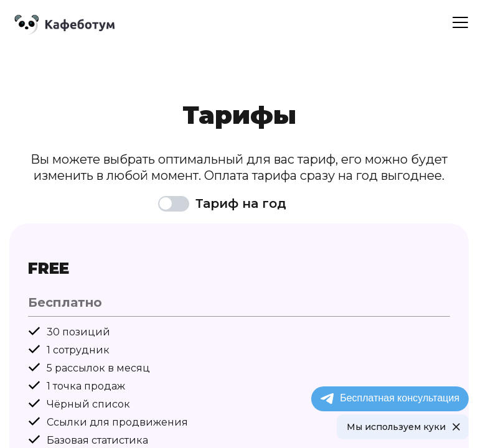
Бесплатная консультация (390, 398)
